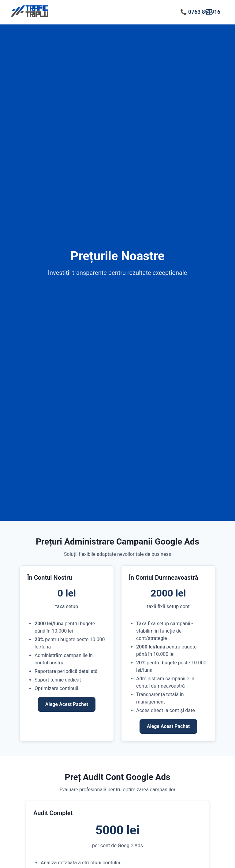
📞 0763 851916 (200, 12)
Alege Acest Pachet (67, 704)
